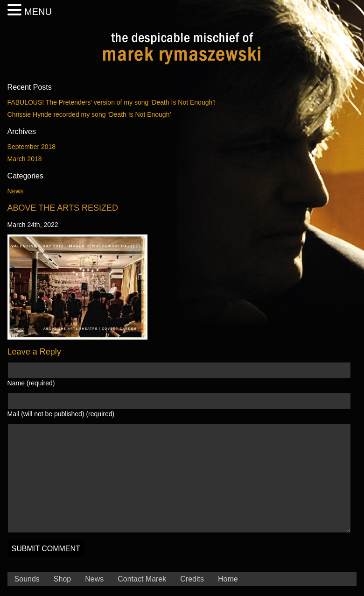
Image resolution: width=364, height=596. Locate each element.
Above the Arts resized (63, 208)
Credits (192, 579)
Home (228, 579)
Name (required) (31, 383)
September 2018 (32, 147)
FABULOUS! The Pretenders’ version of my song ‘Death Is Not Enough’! (112, 102)
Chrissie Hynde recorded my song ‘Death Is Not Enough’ (89, 114)
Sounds (27, 579)
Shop (62, 579)
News (16, 191)
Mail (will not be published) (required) (61, 414)
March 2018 (25, 159)
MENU (38, 12)
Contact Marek (142, 579)
